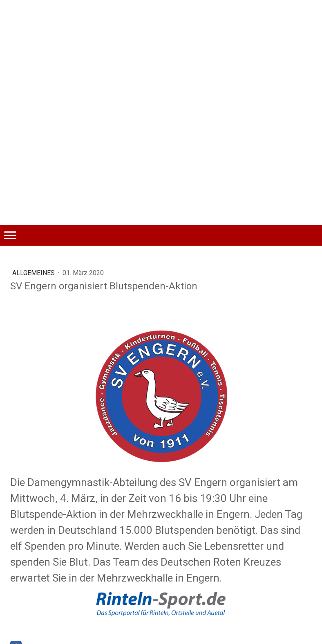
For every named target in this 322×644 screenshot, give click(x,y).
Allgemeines (34, 273)
